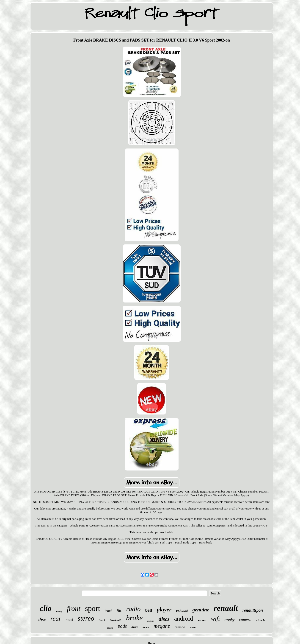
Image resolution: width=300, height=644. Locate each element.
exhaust (182, 611)
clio (46, 608)
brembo (180, 627)
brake (134, 618)
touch (146, 627)
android (184, 619)
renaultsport (253, 610)
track (109, 611)
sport (93, 608)
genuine (201, 610)
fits (119, 610)
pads (122, 626)
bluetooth (116, 620)
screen (202, 620)
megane (162, 626)
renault (226, 608)
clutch (260, 620)
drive (135, 627)
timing (59, 612)
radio (133, 609)
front (74, 609)
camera (245, 620)
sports (110, 628)
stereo (86, 618)
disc (42, 619)
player (164, 609)
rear (56, 618)
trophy (229, 620)
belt (149, 610)
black (102, 620)
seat (69, 620)
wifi (215, 619)
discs (164, 619)
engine (151, 621)
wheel (193, 627)
